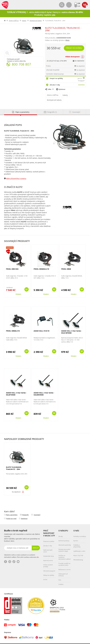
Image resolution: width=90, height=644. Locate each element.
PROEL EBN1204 (12, 264)
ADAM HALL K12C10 (41, 326)
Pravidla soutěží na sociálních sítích (64, 559)
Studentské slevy (49, 551)
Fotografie (25, 510)
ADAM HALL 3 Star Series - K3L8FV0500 (16, 389)
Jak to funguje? (81, 79)
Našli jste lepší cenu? (48, 546)
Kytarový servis (48, 555)
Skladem (18, 289)
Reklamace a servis (64, 565)
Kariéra (76, 536)
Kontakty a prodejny (80, 531)
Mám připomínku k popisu (16, 173)
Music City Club (78, 550)
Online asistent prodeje (48, 561)
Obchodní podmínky (65, 540)
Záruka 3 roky (55, 85)
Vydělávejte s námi (79, 546)
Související (37, 510)
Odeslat (36, 543)
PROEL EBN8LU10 (13, 326)
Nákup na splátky (49, 570)
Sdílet (49, 89)
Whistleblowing (78, 555)
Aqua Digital (82, 641)
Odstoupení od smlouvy (63, 570)
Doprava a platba (49, 536)
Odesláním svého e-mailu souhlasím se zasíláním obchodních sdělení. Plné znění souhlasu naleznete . (22, 551)
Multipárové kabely (36, 21)
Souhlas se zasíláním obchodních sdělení (64, 552)
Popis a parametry (12, 510)
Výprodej (10, 243)
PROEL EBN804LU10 (41, 264)
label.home (5, 21)
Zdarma (81, 85)
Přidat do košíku (74, 48)
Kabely (24, 21)
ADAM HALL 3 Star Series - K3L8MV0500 (44, 389)
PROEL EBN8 (66, 264)
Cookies (61, 579)
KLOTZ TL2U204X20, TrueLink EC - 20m (14, 463)
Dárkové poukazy (64, 536)
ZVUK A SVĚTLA (14, 21)
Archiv (45, 575)
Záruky (61, 531)
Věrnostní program (49, 566)
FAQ (60, 575)
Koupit (27, 284)
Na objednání (16, 487)
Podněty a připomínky (77, 541)
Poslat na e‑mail (11, 514)
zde (37, 552)
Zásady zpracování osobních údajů (64, 545)
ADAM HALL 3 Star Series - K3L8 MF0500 (72, 327)
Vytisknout (62, 89)
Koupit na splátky (56, 78)
